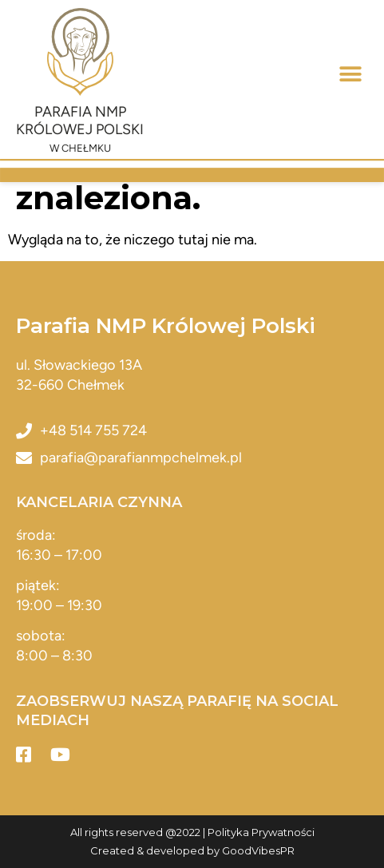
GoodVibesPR (258, 850)
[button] (350, 75)
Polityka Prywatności (261, 832)
